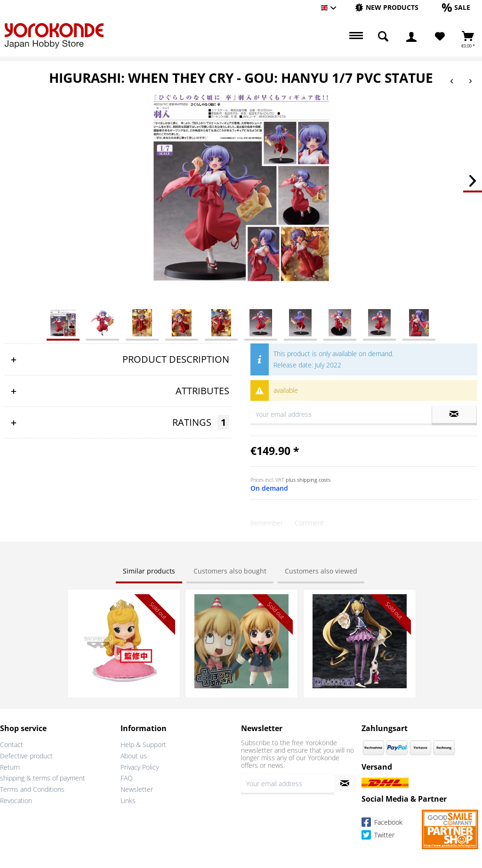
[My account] (411, 37)
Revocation (16, 800)
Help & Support (143, 745)
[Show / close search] (383, 37)
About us (134, 756)
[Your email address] (287, 783)
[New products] (387, 7)
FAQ (127, 778)
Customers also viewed (321, 571)
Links (128, 800)
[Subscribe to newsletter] (345, 783)
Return (10, 767)
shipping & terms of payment (43, 778)
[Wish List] (440, 37)
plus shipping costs (308, 480)
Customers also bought (230, 571)
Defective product (26, 756)
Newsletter (137, 789)
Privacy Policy (140, 767)
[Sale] (456, 7)
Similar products (149, 571)
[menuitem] (387, 8)
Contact (12, 745)
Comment (309, 523)
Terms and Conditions (32, 789)
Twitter (378, 836)
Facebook (382, 824)
